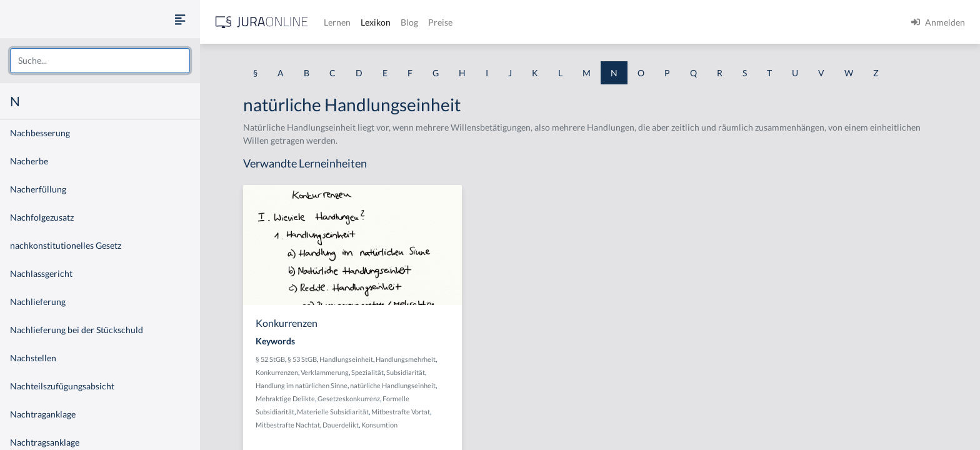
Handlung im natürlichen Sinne (302, 385)
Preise (440, 22)
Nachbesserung (40, 133)
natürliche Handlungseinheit (393, 385)
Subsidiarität (406, 372)
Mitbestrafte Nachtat (288, 425)
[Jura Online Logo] (262, 22)
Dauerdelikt (341, 425)
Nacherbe (29, 161)
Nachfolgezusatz (42, 217)
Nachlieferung (38, 302)
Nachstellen (33, 358)
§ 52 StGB (270, 359)
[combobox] (100, 61)
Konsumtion (379, 425)
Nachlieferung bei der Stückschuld (77, 330)
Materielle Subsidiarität (333, 412)
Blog (409, 22)
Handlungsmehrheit (406, 359)
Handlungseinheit (346, 359)
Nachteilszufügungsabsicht (62, 386)
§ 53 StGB (302, 359)
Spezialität (367, 372)
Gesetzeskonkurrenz (349, 398)
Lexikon (376, 22)
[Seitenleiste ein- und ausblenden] (180, 19)
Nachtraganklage (43, 414)
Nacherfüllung (38, 189)
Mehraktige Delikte (285, 398)
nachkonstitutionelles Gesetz (66, 245)
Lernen (337, 22)
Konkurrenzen (277, 372)
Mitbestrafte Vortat (401, 412)
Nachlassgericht (41, 273)
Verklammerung (325, 372)
